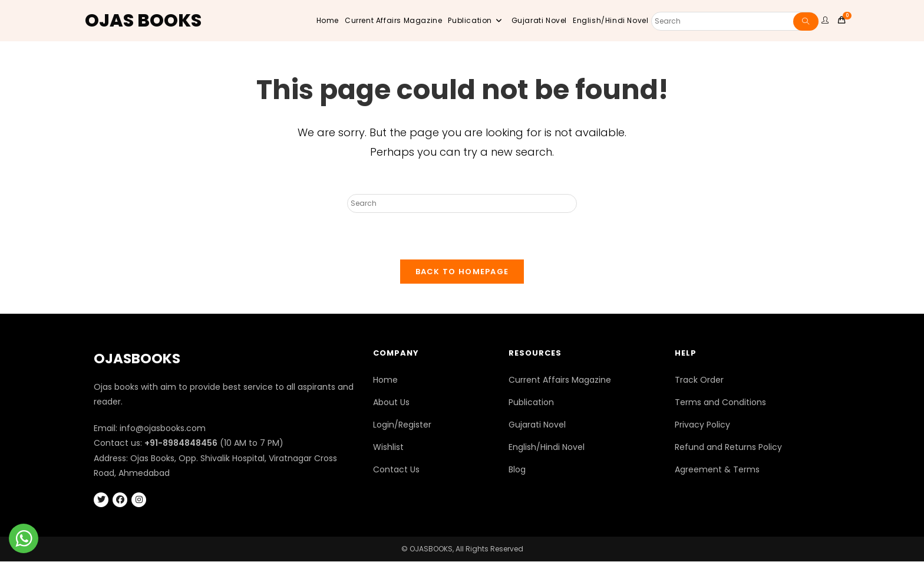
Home (385, 380)
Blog (517, 470)
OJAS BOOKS (143, 21)
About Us (391, 402)
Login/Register (402, 425)
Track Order (699, 380)
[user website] (827, 21)
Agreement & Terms (717, 470)
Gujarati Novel (537, 425)
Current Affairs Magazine (560, 380)
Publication (531, 402)
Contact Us (396, 470)
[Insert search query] (462, 203)
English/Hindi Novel (547, 448)
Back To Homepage (462, 272)
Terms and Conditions (720, 402)
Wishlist (388, 448)
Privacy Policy (702, 425)
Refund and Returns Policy (728, 448)
